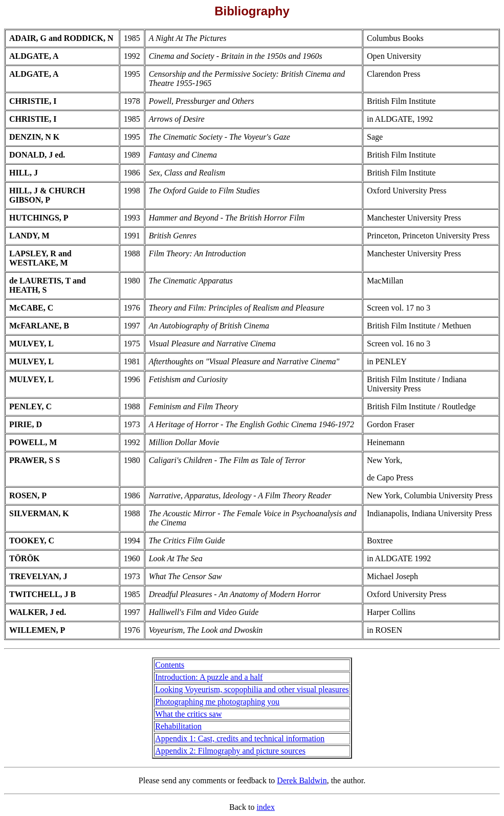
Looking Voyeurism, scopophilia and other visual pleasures (252, 689)
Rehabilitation (178, 726)
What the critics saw (188, 714)
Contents (170, 665)
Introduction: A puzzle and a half (209, 677)
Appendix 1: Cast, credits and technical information (240, 738)
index (266, 807)
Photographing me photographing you (217, 702)
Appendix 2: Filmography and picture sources (230, 751)
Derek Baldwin (302, 780)
